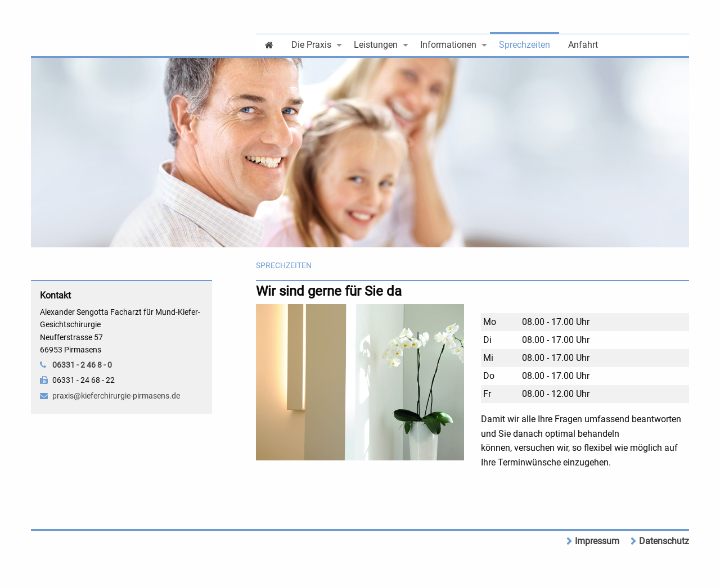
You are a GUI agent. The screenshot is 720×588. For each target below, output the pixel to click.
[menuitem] (269, 44)
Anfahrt (583, 45)
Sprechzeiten (525, 45)
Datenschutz (664, 541)
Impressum (597, 541)
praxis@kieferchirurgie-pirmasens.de (116, 396)
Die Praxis (311, 45)
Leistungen (376, 45)
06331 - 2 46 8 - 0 (82, 365)
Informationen (448, 45)
